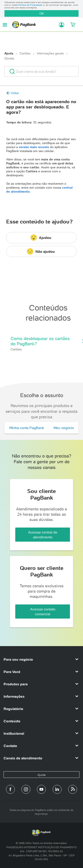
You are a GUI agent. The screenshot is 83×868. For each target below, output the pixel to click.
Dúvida (9, 58)
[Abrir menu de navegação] (5, 25)
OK (42, 13)
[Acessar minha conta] (60, 25)
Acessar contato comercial (43, 612)
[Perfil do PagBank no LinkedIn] (57, 789)
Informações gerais (50, 53)
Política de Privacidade (30, 5)
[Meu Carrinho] (73, 25)
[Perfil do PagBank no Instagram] (26, 789)
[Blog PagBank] (73, 789)
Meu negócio (64, 428)
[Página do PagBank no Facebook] (10, 789)
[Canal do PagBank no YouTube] (41, 789)
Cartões (25, 53)
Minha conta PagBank (27, 428)
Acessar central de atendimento (43, 535)
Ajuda (9, 53)
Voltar (13, 93)
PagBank (34, 25)
